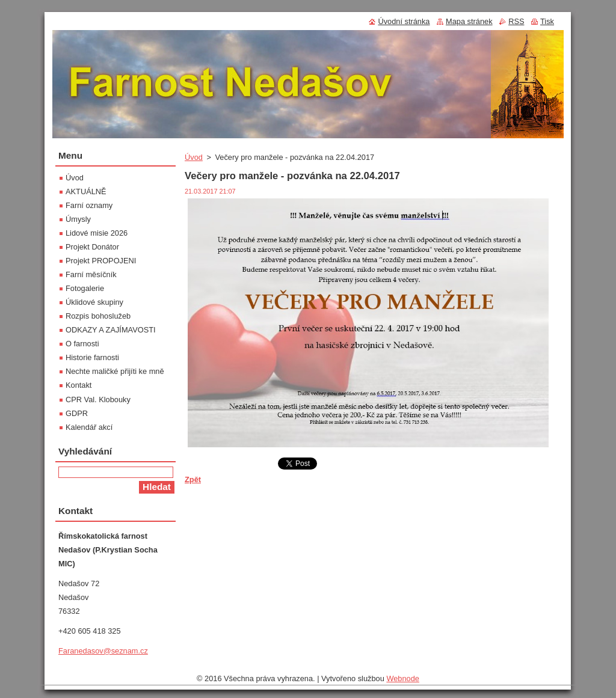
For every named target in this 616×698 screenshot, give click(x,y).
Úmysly (78, 219)
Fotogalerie (85, 288)
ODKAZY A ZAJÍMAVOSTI (111, 330)
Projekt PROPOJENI (101, 261)
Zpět (193, 479)
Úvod (194, 157)
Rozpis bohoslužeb (98, 316)
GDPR (77, 413)
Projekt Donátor (92, 247)
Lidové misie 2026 (97, 233)
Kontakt (79, 385)
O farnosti (82, 344)
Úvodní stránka (404, 21)
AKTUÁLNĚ (86, 191)
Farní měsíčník (91, 274)
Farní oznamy (89, 205)
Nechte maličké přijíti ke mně (115, 371)
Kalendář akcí (89, 427)
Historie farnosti (92, 357)
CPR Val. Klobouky (98, 400)
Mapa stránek (469, 21)
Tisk (547, 21)
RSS (516, 21)
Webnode (403, 678)
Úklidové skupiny (94, 302)
